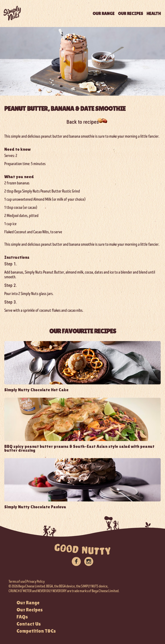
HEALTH (154, 14)
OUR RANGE (104, 14)
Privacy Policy (36, 582)
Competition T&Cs (36, 631)
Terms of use (17, 582)
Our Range (28, 603)
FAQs (22, 617)
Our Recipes (30, 610)
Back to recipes (83, 122)
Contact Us (29, 624)
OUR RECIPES (131, 14)
